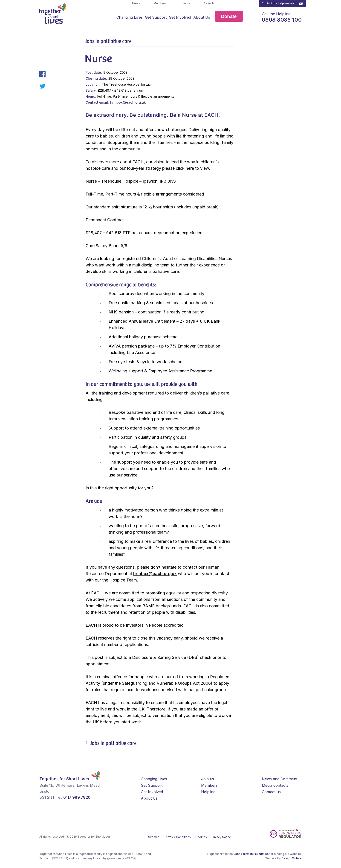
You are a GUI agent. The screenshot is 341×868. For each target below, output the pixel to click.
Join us (185, 3)
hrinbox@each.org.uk (128, 102)
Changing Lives (130, 17)
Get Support (156, 17)
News (136, 3)
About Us (202, 17)
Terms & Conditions (178, 837)
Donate (229, 16)
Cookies (201, 837)
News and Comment (280, 779)
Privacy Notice (221, 837)
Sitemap (154, 837)
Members (160, 3)
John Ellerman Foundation (251, 854)
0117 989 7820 (77, 797)
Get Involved (180, 17)
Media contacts (275, 785)
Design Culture (292, 858)
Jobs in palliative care (108, 41)
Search (208, 3)
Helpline (208, 792)
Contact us (271, 792)
